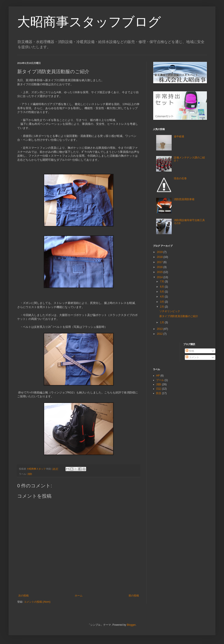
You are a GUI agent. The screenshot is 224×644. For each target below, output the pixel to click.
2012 (160, 334)
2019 (160, 252)
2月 (162, 307)
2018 (160, 257)
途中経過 (179, 136)
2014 (160, 277)
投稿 (190, 351)
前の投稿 (134, 596)
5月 (162, 292)
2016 (160, 267)
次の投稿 (23, 596)
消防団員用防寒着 (184, 199)
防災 (159, 393)
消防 (30, 474)
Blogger (131, 625)
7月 (162, 282)
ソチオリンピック (170, 311)
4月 (162, 297)
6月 (162, 287)
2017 (160, 262)
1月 (162, 322)
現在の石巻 (180, 178)
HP (158, 376)
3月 (162, 302)
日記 (159, 389)
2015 (160, 272)
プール (160, 380)
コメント (192, 357)
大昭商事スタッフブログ (89, 22)
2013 (160, 329)
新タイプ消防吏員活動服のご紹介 (179, 316)
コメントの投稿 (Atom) (37, 602)
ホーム (79, 596)
